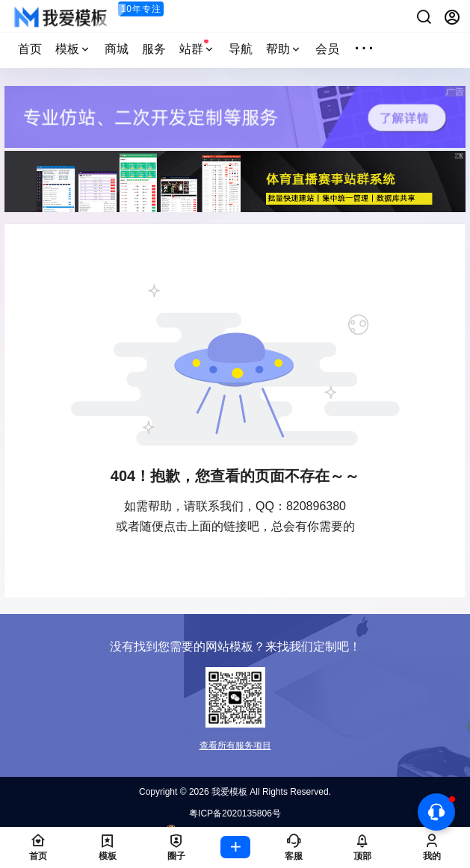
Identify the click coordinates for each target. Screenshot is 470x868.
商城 (117, 49)
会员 (327, 49)
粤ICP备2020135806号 (235, 813)
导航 (241, 49)
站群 (197, 47)
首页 (30, 49)
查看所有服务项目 (235, 745)
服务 (154, 49)
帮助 (284, 49)
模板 (73, 49)
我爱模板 (228, 792)
